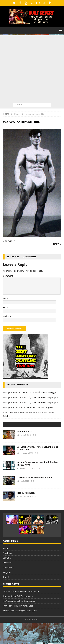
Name (6, 299)
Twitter (6, 570)
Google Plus (9, 589)
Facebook (7, 575)
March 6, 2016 (25, 518)
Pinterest (7, 584)
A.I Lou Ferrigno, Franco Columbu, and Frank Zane (38, 470)
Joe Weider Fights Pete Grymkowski (19, 622)
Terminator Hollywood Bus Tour (35, 499)
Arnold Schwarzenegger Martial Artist (20, 632)
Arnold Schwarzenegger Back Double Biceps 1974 (38, 485)
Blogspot (7, 594)
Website (7, 316)
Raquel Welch (25, 453)
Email (6, 308)
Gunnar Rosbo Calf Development (18, 618)
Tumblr (6, 599)
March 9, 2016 (25, 456)
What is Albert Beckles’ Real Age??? (36, 408)
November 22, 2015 (27, 490)
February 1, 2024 (26, 475)
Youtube (7, 579)
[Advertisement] (32, 67)
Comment (8, 276)
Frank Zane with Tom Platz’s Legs (18, 627)
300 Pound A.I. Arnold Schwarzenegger (38, 392)
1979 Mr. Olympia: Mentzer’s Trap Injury (38, 397)
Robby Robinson (26, 514)
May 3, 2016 (24, 502)
